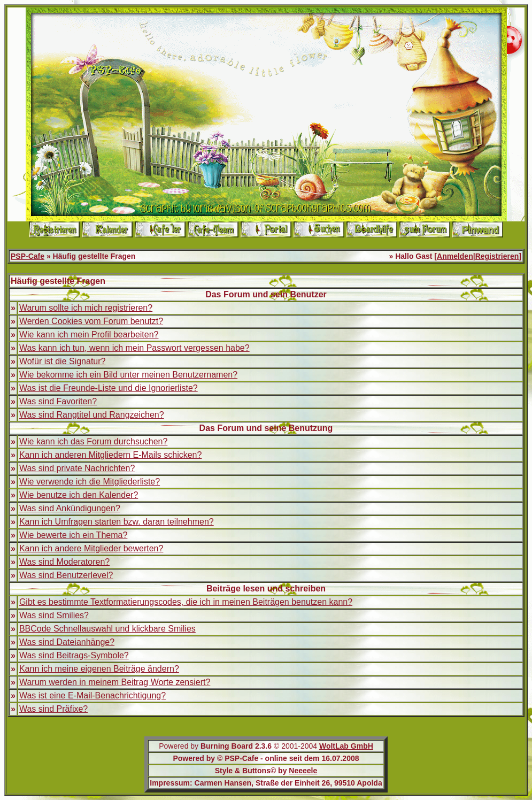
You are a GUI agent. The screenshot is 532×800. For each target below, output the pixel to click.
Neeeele (303, 771)
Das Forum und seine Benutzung (266, 428)
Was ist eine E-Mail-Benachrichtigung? (92, 695)
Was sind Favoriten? (58, 401)
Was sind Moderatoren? (64, 562)
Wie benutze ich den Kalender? (79, 495)
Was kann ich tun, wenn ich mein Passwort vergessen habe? (134, 348)
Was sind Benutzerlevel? (66, 575)
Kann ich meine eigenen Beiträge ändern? (99, 669)
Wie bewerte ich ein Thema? (73, 535)
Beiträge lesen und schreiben (266, 589)
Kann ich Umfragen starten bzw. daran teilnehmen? (117, 522)
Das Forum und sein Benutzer (266, 294)
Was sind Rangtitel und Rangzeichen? (92, 415)
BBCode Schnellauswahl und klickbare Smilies (107, 629)
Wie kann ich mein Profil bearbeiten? (89, 334)
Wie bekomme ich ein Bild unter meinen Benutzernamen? (128, 375)
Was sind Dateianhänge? (67, 642)
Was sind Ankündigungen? (70, 508)
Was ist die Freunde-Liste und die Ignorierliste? (109, 388)
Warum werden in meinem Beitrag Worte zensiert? (115, 682)
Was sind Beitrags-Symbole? (74, 655)
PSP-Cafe (28, 256)
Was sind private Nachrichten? (77, 468)
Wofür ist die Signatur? (63, 361)
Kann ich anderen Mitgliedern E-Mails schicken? (111, 455)
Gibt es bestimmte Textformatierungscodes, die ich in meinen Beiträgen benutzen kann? (186, 602)
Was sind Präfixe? (53, 709)
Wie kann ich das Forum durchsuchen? (93, 441)
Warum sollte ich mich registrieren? (86, 308)
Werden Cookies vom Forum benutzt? (91, 321)
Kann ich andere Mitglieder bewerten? (91, 548)
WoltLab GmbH (346, 746)
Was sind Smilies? (54, 615)
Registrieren (497, 256)
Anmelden (455, 256)
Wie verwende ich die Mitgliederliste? (90, 482)
